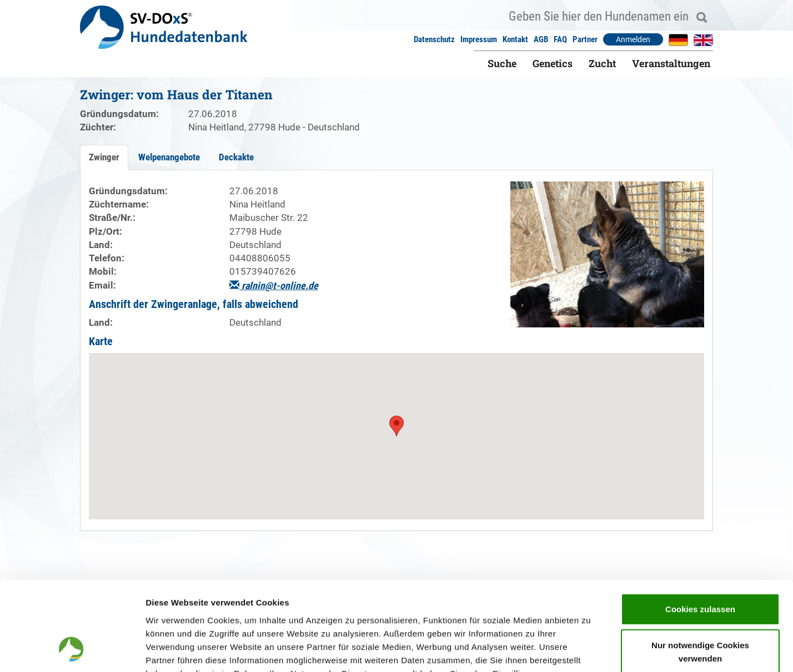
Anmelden (633, 39)
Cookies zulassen (700, 527)
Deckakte (236, 157)
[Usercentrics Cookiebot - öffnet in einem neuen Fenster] (72, 650)
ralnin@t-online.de (274, 286)
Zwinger (104, 157)
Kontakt (515, 39)
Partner (585, 39)
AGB (541, 39)
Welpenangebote (169, 157)
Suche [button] (502, 63)
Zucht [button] (602, 63)
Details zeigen (591, 650)
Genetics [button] (553, 63)
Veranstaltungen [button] (671, 63)
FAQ (560, 39)
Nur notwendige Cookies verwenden (700, 571)
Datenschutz (434, 39)
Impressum (479, 39)
